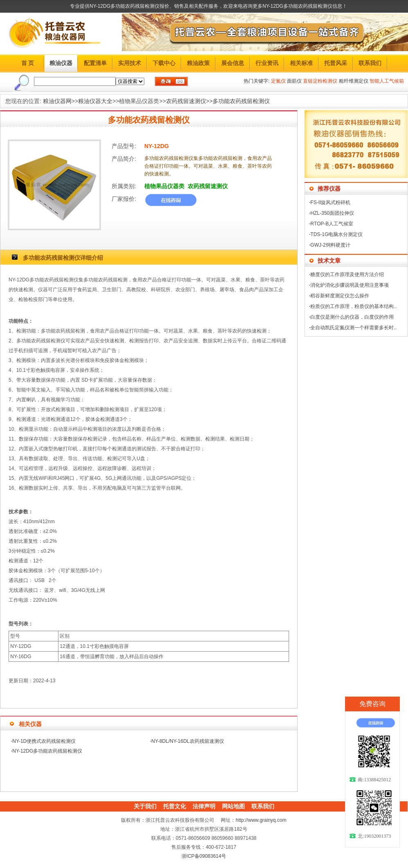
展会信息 (233, 63)
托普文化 (175, 806)
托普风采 (336, 63)
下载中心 (164, 63)
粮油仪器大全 (95, 101)
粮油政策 (198, 63)
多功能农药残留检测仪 (241, 101)
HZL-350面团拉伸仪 (332, 213)
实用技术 (130, 63)
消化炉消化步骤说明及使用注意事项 (350, 285)
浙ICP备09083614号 (204, 856)
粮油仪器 (61, 63)
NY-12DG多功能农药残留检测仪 (47, 751)
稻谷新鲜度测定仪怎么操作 (340, 296)
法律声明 (204, 806)
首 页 (28, 63)
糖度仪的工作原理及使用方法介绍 (347, 274)
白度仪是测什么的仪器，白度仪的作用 (352, 317)
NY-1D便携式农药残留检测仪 (44, 741)
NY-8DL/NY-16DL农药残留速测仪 (187, 741)
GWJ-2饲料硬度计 (330, 245)
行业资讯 (267, 63)
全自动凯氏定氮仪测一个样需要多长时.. (353, 328)
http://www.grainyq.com (261, 820)
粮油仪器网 (57, 101)
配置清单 (95, 63)
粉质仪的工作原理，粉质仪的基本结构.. (353, 306)
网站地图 (233, 806)
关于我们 (145, 806)
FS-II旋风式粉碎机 (330, 202)
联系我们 (370, 63)
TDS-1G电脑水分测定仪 (336, 234)
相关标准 (301, 63)
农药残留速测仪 (186, 101)
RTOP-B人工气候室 (332, 224)
